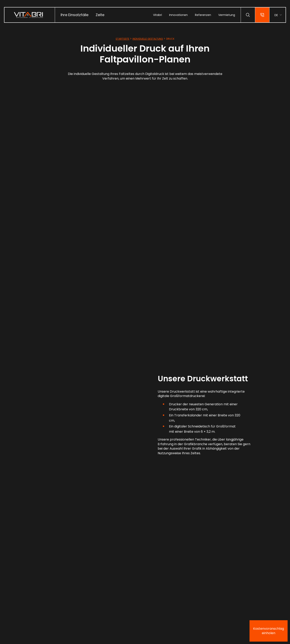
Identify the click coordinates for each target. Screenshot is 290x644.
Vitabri (157, 15)
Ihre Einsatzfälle (75, 15)
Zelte (100, 15)
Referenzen (203, 15)
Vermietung (227, 15)
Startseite (122, 39)
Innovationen (178, 15)
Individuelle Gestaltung (148, 39)
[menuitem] (75, 15)
